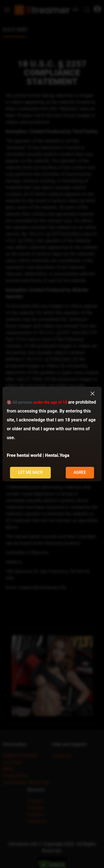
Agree (80, 473)
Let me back (31, 473)
